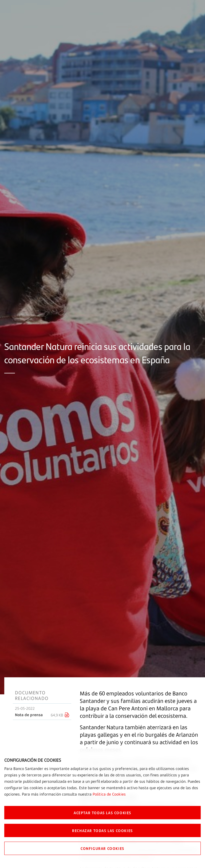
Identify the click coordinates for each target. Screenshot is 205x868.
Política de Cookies (109, 794)
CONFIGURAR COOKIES (102, 848)
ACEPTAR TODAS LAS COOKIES (102, 813)
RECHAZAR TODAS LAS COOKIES (102, 830)
